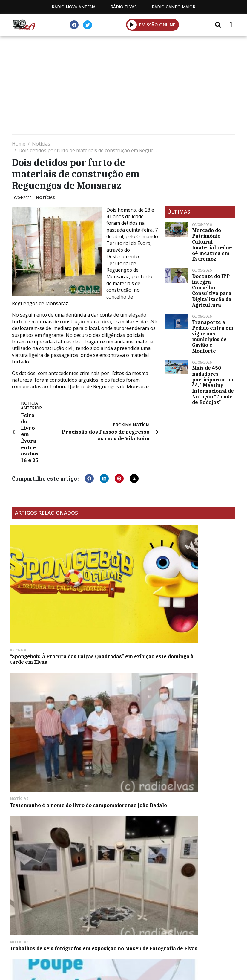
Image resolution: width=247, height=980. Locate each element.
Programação (133, 943)
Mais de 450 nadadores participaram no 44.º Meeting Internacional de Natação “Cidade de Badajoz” (213, 385)
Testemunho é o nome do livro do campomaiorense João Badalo (120, 577)
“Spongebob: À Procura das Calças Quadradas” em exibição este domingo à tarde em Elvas (45, 580)
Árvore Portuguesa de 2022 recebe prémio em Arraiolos (122, 660)
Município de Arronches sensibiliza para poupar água (42, 660)
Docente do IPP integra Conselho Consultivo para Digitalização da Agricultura (212, 291)
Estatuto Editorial (77, 943)
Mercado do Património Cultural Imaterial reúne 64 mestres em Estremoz (212, 244)
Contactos (180, 943)
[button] (132, 25)
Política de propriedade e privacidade (124, 950)
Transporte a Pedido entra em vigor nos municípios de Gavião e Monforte (213, 337)
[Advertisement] (123, 87)
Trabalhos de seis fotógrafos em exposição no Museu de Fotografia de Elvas (199, 580)
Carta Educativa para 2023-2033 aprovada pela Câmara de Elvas (199, 660)
